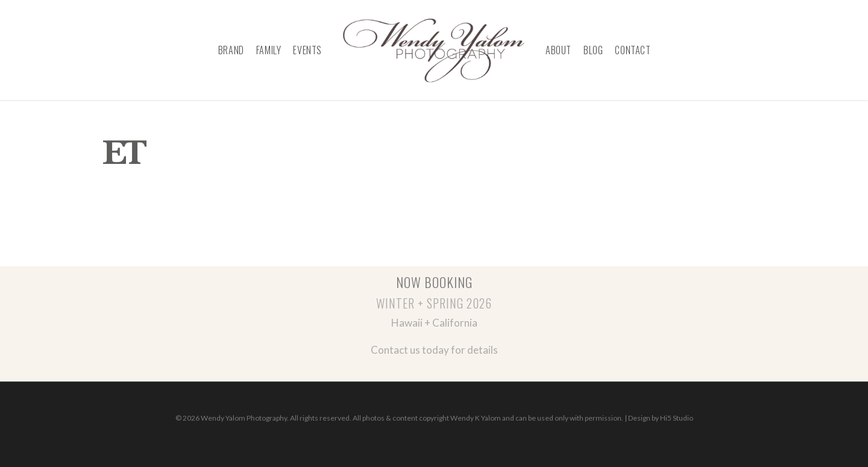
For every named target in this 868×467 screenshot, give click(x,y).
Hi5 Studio (677, 418)
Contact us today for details (434, 350)
